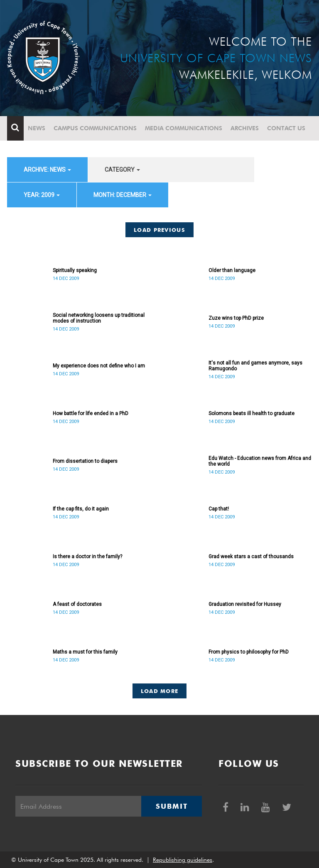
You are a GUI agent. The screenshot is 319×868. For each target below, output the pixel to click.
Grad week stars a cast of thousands (251, 557)
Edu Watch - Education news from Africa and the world (260, 461)
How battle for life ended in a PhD (91, 413)
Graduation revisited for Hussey (245, 604)
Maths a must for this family (85, 652)
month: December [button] (123, 195)
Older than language (232, 270)
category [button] (122, 170)
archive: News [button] (47, 170)
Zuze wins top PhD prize (236, 318)
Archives (245, 128)
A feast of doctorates (77, 604)
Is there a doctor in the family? (87, 557)
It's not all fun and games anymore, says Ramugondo (255, 366)
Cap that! (219, 509)
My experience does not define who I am (99, 366)
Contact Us (286, 128)
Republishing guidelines (183, 860)
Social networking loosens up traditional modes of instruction (99, 318)
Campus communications (95, 128)
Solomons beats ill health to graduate (252, 413)
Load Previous (159, 230)
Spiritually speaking (75, 270)
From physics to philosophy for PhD (249, 652)
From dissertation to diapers (85, 461)
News (37, 128)
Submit (172, 806)
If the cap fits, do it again (81, 509)
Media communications (184, 128)
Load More (160, 691)
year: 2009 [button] (42, 195)
